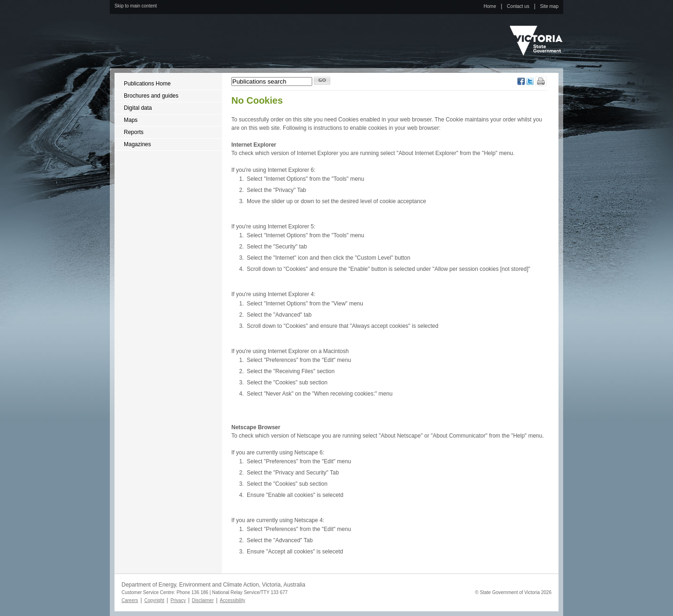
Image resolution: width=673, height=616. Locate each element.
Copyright (154, 600)
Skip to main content (136, 6)
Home (490, 6)
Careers (130, 600)
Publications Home (147, 84)
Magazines (137, 144)
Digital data (138, 108)
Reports (134, 132)
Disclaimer (203, 600)
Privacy (178, 600)
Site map (549, 6)
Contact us (518, 6)
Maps (131, 120)
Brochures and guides (151, 96)
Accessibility (232, 600)
